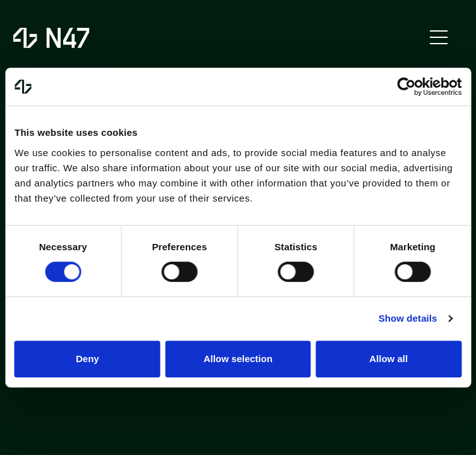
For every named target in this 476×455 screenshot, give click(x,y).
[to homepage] (53, 38)
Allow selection (238, 359)
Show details (408, 318)
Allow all (388, 359)
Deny (88, 359)
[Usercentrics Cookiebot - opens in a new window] (406, 87)
